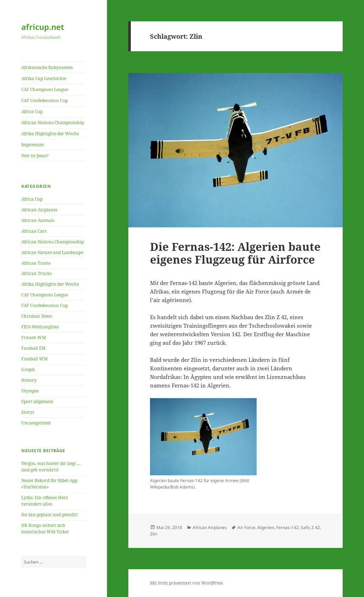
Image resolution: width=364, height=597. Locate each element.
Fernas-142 (287, 527)
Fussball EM (33, 348)
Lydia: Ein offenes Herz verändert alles (45, 501)
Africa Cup (32, 112)
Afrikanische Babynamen (47, 67)
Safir (305, 527)
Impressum (33, 145)
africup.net (43, 27)
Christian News (37, 316)
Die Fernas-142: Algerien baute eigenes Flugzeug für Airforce (235, 253)
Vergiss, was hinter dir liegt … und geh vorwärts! (51, 467)
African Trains (36, 263)
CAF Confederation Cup (45, 101)
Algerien (266, 527)
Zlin (154, 534)
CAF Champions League (45, 89)
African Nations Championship (53, 123)
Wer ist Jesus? (35, 156)
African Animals (38, 220)
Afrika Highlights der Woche (50, 134)
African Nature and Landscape (52, 252)
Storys (28, 412)
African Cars (34, 231)
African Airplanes (39, 210)
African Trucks (36, 273)
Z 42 (316, 527)
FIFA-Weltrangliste (40, 327)
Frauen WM (34, 337)
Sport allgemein (37, 401)
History (29, 380)
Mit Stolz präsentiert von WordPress (186, 583)
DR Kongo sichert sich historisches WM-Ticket (45, 529)
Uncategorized (36, 423)
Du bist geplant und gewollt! (50, 515)
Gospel (28, 369)
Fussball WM (34, 359)
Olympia (30, 391)
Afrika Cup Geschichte (44, 78)
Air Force (246, 527)
